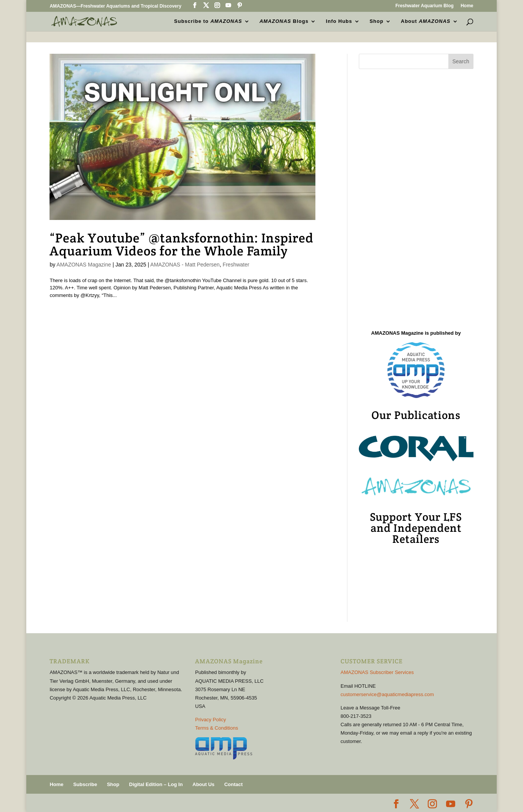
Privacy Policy (210, 720)
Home (467, 6)
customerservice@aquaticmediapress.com (387, 694)
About (425, 21)
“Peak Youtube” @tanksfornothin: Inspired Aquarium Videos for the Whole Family (182, 244)
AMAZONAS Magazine (84, 265)
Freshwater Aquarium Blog (425, 6)
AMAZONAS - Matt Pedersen (185, 265)
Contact (234, 784)
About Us (203, 784)
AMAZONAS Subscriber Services (377, 672)
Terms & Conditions (217, 728)
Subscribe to (208, 21)
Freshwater (236, 265)
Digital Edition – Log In (156, 784)
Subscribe (85, 784)
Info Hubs (339, 21)
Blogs (284, 21)
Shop (377, 21)
